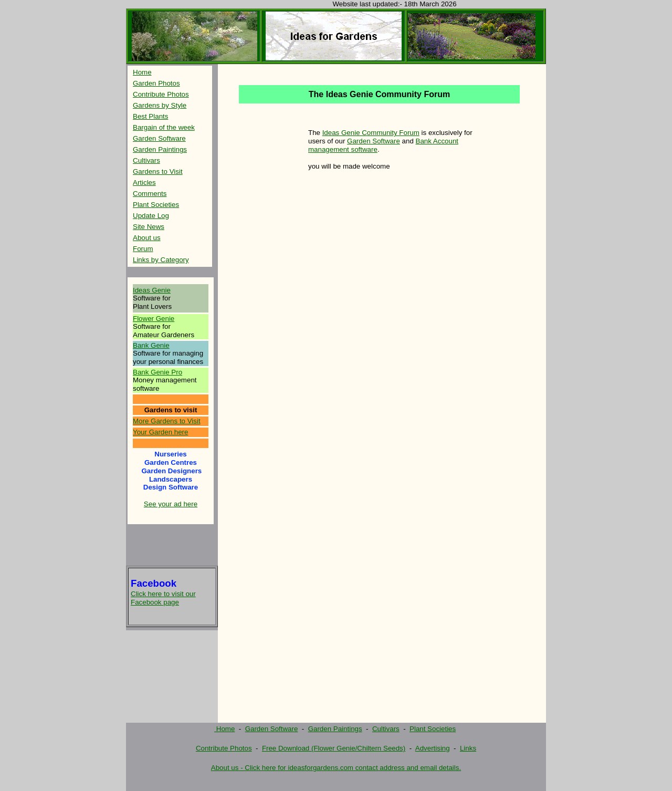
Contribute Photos (161, 94)
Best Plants (150, 116)
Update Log (151, 216)
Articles (144, 183)
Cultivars (146, 160)
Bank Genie (151, 345)
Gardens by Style (160, 105)
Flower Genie (154, 319)
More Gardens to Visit (167, 421)
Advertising (433, 748)
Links (468, 748)
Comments (150, 194)
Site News (149, 227)
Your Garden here (160, 432)
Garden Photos (156, 83)
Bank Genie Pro (157, 372)
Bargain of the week (164, 127)
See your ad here (171, 504)
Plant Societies (156, 205)
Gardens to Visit (158, 171)
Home (142, 72)
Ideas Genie (152, 290)
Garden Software (159, 138)
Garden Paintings (160, 149)
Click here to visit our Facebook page (163, 598)
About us (147, 238)
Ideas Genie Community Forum (371, 133)
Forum (143, 249)
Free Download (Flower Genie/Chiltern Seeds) (334, 748)
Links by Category (161, 260)
